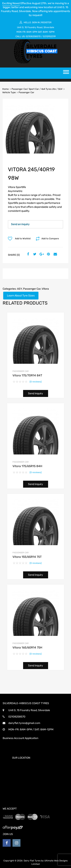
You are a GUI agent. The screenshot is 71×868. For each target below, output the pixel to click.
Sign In (36, 22)
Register (46, 22)
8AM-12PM (49, 32)
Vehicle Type (9, 92)
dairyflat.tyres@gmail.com (24, 723)
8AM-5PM (32, 32)
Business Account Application (20, 738)
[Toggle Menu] (66, 73)
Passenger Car (32, 289)
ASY (20, 289)
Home (5, 89)
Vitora (45, 289)
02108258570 (33, 36)
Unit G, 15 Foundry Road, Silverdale (36, 27)
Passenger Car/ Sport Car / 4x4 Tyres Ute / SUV (37, 89)
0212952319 (49, 36)
